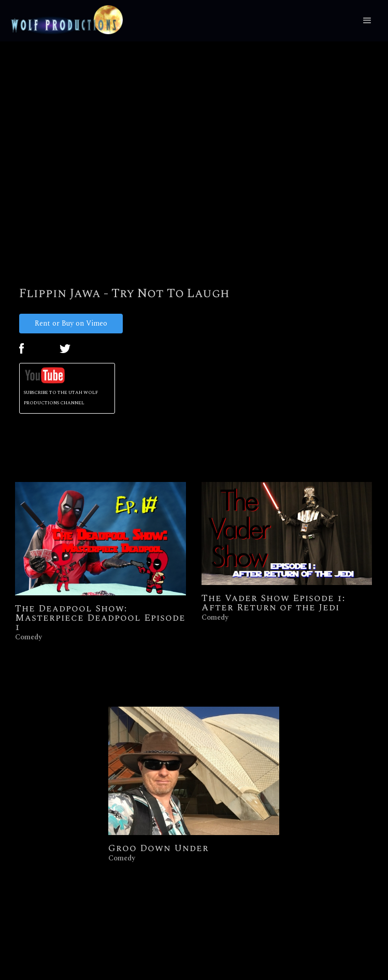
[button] (367, 21)
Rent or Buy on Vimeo (71, 323)
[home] (64, 20)
